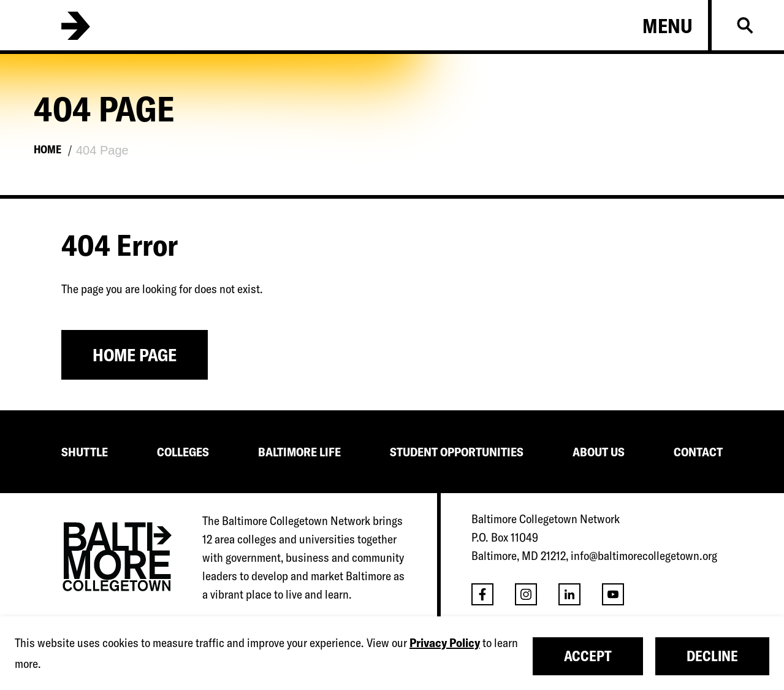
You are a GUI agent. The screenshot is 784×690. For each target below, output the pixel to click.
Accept (588, 656)
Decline (712, 656)
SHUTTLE (85, 452)
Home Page (135, 355)
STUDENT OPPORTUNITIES (457, 452)
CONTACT (698, 452)
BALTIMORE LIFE (299, 452)
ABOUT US (599, 452)
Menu (668, 26)
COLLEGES (183, 452)
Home (48, 149)
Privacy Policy (445, 642)
